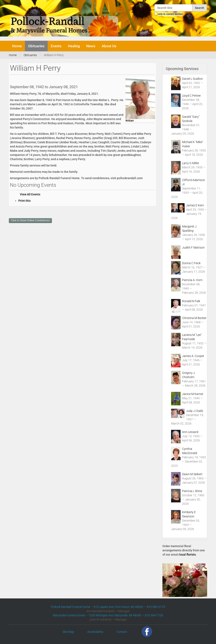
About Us (109, 46)
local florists (188, 555)
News (91, 46)
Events (56, 46)
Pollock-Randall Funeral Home (70, 607)
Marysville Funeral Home (69, 615)
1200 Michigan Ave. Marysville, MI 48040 (115, 615)
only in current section (170, 14)
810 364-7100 (154, 615)
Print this (24, 201)
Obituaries (36, 46)
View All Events (30, 194)
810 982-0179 (156, 607)
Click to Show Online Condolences (30, 221)
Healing (74, 46)
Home (17, 46)
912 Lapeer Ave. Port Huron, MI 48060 (118, 607)
